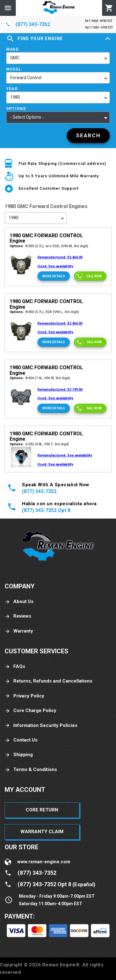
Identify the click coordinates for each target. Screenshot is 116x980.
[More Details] (54, 276)
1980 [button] (15, 97)
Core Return (42, 810)
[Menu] (8, 8)
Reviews (18, 616)
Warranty (19, 631)
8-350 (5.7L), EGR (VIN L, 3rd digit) (44, 312)
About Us (19, 602)
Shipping (19, 755)
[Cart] (109, 8)
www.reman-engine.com (44, 862)
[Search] (88, 136)
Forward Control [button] (26, 78)
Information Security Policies (41, 726)
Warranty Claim (42, 832)
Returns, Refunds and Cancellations (48, 681)
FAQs (15, 667)
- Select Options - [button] (27, 117)
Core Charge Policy (30, 711)
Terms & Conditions (31, 770)
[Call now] (90, 276)
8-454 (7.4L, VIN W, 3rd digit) (40, 378)
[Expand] (108, 39)
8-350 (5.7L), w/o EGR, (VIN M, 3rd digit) (49, 246)
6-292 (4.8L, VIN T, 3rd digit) (39, 444)
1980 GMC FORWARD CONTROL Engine (46, 238)
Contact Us (21, 740)
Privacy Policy (24, 696)
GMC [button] (15, 58)
